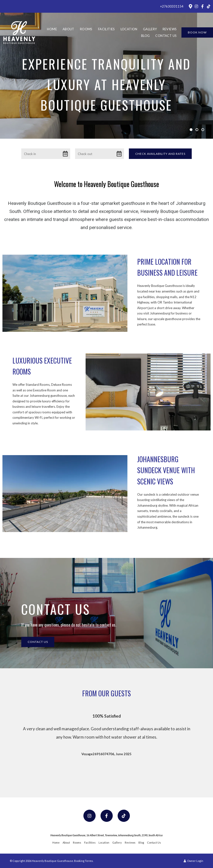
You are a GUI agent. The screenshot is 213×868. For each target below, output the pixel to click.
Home (52, 29)
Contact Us (166, 36)
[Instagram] (196, 6)
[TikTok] (209, 6)
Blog (146, 36)
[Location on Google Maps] (190, 6)
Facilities (106, 29)
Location (129, 29)
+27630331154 (172, 6)
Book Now (197, 32)
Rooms (86, 29)
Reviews (170, 29)
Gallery (150, 29)
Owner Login (193, 861)
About (68, 29)
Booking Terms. (84, 861)
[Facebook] (202, 6)
